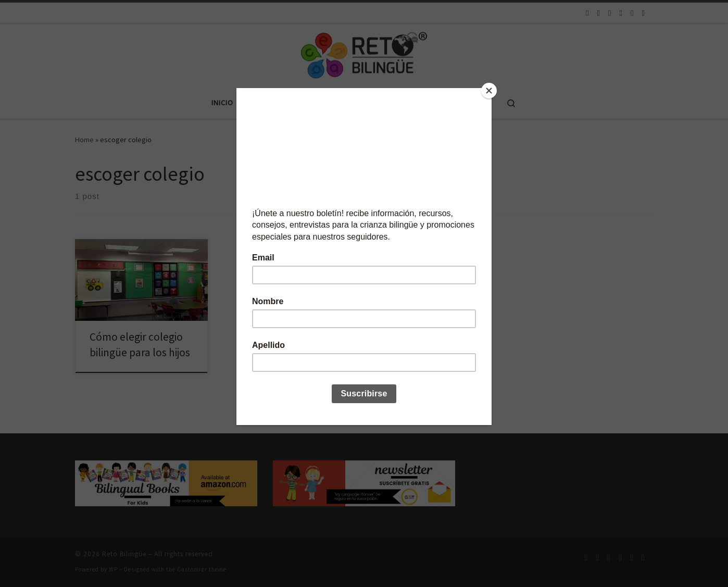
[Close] (489, 91)
